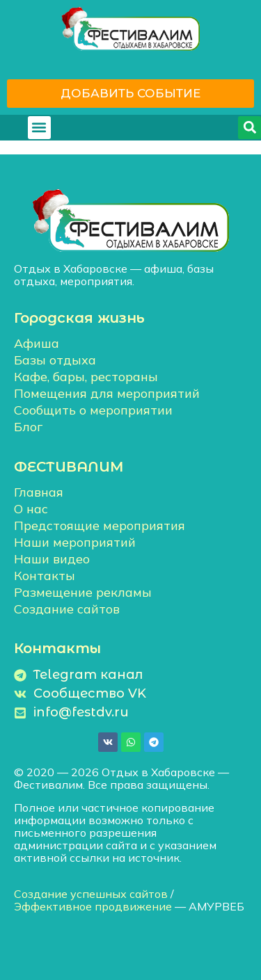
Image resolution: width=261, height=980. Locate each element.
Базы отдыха (55, 360)
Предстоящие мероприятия (100, 525)
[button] (39, 128)
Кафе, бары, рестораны (86, 377)
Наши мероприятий (75, 542)
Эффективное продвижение (93, 906)
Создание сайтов (67, 609)
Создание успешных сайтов (91, 894)
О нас (31, 509)
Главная (39, 492)
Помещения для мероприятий (107, 393)
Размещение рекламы (83, 592)
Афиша (37, 343)
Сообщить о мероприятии (93, 410)
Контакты (45, 576)
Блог (28, 427)
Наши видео (52, 559)
